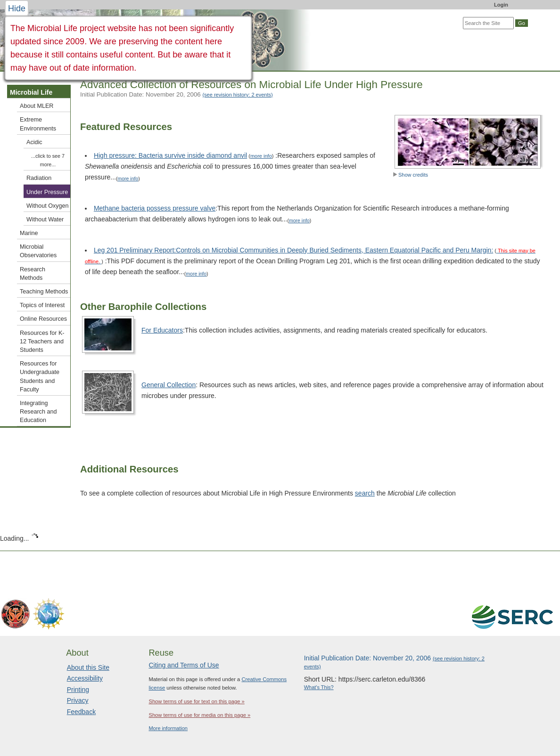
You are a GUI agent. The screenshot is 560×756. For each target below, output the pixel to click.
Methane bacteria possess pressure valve (155, 208)
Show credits (410, 175)
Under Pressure (47, 192)
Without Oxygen (48, 206)
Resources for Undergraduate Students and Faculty (40, 377)
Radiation (39, 178)
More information (168, 728)
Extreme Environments (38, 124)
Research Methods (33, 274)
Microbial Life (31, 92)
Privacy (78, 700)
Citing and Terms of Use (184, 665)
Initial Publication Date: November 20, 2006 (177, 94)
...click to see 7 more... (48, 160)
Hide (17, 8)
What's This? (319, 687)
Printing (78, 690)
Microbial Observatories (38, 251)
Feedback (81, 712)
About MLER (37, 106)
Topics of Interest (42, 305)
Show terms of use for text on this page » (196, 701)
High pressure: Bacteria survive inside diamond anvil (170, 155)
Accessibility (85, 678)
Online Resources (43, 319)
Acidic (34, 142)
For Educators (162, 330)
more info (261, 156)
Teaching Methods (44, 292)
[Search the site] (488, 23)
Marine (29, 233)
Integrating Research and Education (38, 412)
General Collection (169, 385)
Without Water (45, 219)
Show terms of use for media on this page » (199, 715)
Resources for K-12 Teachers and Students (42, 341)
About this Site (88, 667)
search (365, 493)
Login (501, 5)
